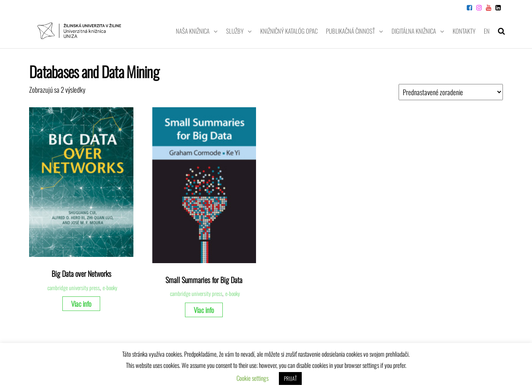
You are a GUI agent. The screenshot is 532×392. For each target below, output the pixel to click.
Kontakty (464, 31)
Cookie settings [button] (252, 378)
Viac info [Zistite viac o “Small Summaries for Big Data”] (204, 310)
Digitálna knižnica (414, 31)
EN (487, 31)
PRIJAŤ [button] (290, 378)
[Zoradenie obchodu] (451, 92)
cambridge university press (74, 288)
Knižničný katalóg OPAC (289, 31)
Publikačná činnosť (350, 31)
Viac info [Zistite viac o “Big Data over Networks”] (81, 304)
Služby (235, 31)
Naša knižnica (193, 31)
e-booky (110, 288)
